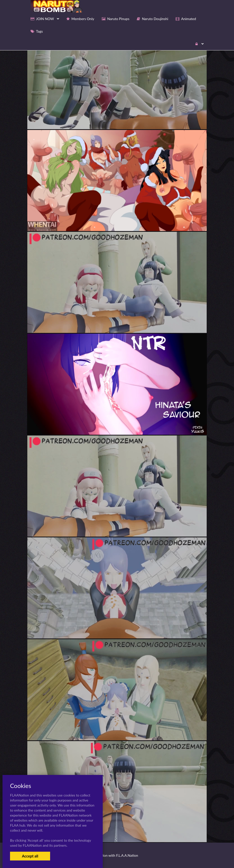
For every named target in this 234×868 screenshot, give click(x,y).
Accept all (30, 856)
